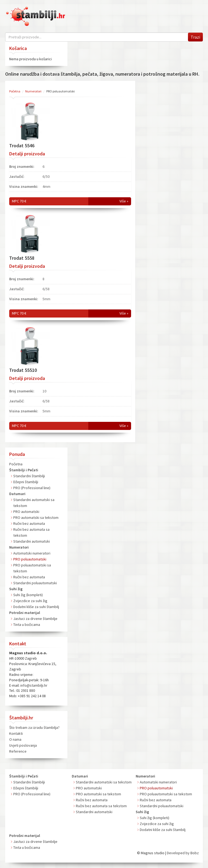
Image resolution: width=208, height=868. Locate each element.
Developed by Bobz (183, 853)
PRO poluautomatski (30, 559)
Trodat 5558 (22, 258)
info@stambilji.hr (34, 685)
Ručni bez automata (29, 523)
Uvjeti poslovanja (23, 745)
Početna (16, 464)
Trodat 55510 (23, 370)
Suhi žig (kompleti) (28, 595)
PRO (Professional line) (32, 488)
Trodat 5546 (22, 146)
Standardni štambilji (29, 476)
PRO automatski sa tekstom (36, 518)
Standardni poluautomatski (35, 583)
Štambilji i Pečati (24, 470)
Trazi (195, 37)
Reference (18, 751)
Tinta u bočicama (27, 625)
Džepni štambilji (26, 482)
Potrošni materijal (25, 613)
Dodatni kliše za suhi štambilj (36, 607)
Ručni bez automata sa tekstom (101, 806)
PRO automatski (26, 512)
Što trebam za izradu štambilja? (34, 727)
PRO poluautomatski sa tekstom (166, 794)
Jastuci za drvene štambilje (35, 619)
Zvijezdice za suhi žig (30, 601)
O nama (15, 739)
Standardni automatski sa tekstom (104, 782)
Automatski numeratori (32, 553)
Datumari (17, 494)
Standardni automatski (32, 541)
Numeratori (19, 547)
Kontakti (16, 733)
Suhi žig (16, 589)
